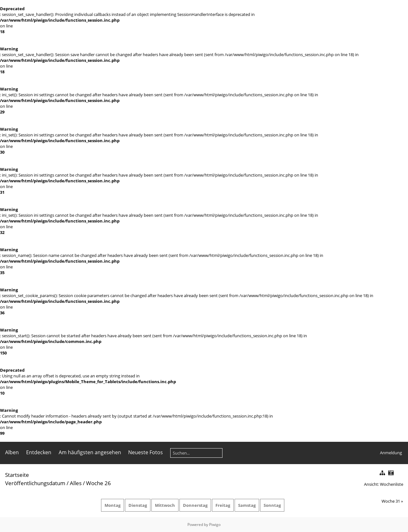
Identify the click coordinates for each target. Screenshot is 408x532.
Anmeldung (391, 453)
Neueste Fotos (146, 452)
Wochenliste (392, 484)
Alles (76, 483)
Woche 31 (391, 501)
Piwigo (215, 525)
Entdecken (39, 452)
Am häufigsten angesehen (90, 452)
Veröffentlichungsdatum (35, 483)
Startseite (17, 475)
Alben (12, 452)
